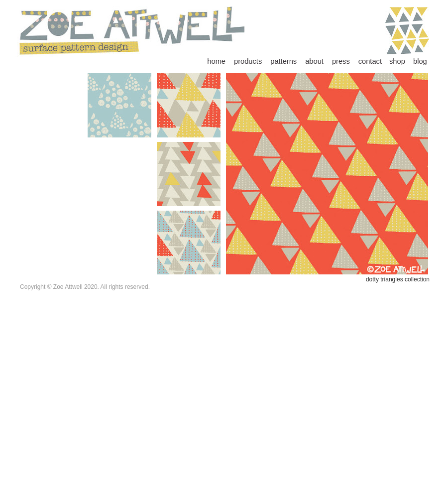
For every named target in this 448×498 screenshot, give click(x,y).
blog (420, 61)
